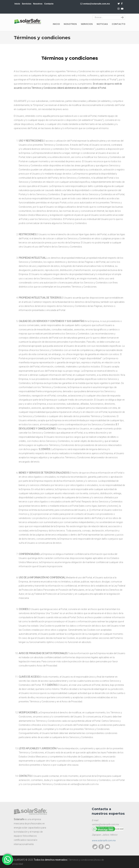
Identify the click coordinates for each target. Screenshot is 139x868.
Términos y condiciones (81, 860)
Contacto (49, 4)
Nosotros (38, 4)
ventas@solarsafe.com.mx (97, 4)
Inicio (17, 4)
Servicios (27, 4)
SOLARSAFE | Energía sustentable (28, 22)
